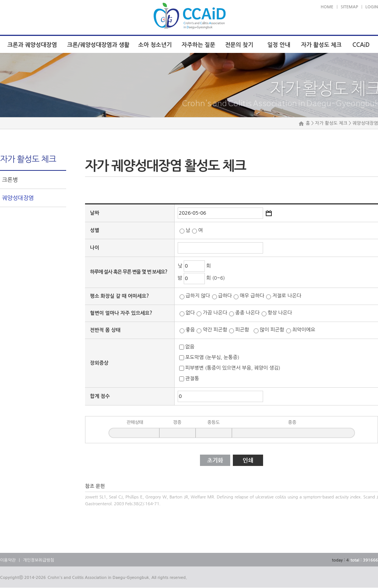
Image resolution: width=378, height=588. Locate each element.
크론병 (10, 180)
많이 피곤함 (272, 330)
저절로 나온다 (287, 296)
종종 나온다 (247, 313)
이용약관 (8, 560)
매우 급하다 (252, 296)
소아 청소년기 (155, 45)
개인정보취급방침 (39, 560)
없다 (190, 313)
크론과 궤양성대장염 (32, 45)
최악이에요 (304, 330)
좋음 (190, 330)
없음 (190, 347)
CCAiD (361, 45)
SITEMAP (349, 7)
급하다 (225, 296)
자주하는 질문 (199, 45)
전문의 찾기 (239, 45)
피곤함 (243, 330)
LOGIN (372, 7)
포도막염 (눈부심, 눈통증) (212, 358)
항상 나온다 (280, 313)
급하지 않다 (198, 296)
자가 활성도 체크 (321, 45)
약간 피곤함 (215, 330)
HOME (327, 7)
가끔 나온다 (215, 313)
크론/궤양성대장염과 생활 (98, 45)
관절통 (192, 379)
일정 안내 (279, 45)
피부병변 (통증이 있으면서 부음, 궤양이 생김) (233, 368)
